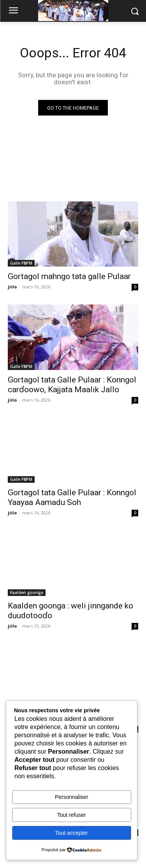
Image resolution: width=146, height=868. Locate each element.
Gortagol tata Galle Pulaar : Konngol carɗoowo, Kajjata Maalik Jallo (72, 385)
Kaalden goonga (27, 592)
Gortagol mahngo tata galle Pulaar (69, 276)
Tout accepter (72, 833)
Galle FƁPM (21, 263)
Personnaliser (72, 797)
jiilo (12, 287)
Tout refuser (72, 815)
